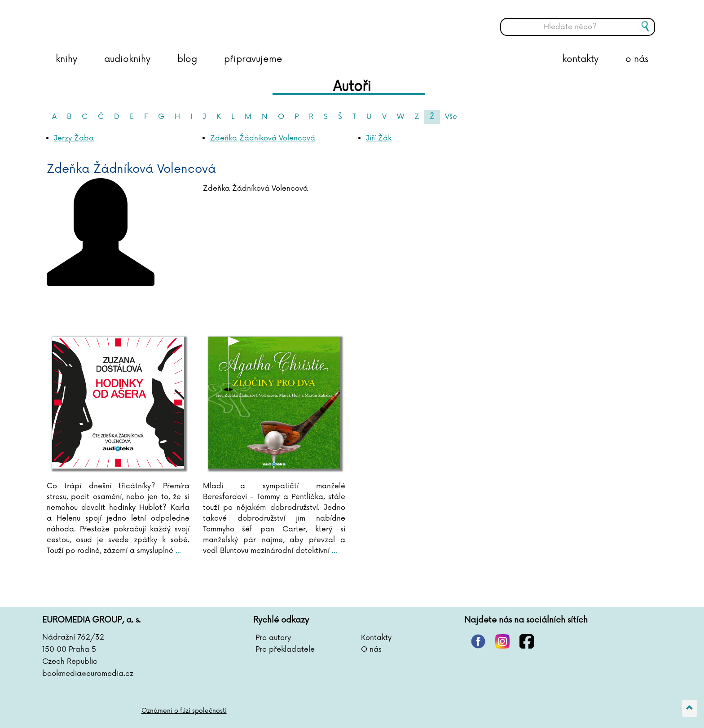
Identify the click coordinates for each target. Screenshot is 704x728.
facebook (527, 641)
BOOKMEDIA (134, 20)
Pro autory (273, 638)
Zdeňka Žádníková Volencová (263, 138)
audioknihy (127, 59)
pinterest (478, 641)
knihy (66, 59)
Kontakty (376, 638)
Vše (451, 117)
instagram (502, 641)
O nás (371, 649)
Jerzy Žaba (74, 138)
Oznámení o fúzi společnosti (184, 711)
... (177, 551)
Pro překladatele (285, 649)
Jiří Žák (379, 138)
